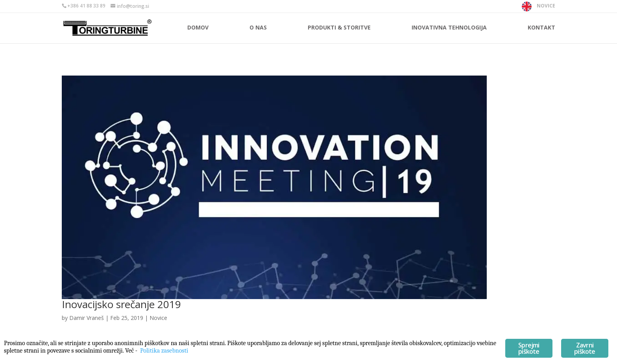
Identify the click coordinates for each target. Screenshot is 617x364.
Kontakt (541, 28)
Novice (158, 318)
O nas (258, 28)
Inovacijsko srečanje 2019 (121, 304)
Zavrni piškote (585, 348)
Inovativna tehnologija (449, 28)
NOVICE (546, 6)
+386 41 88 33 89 (86, 6)
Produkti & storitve (339, 28)
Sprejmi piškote (529, 348)
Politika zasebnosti (164, 351)
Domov (198, 28)
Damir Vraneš (87, 318)
